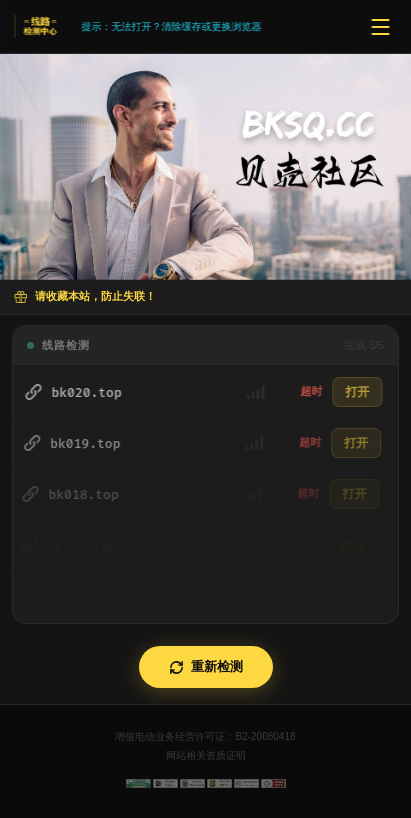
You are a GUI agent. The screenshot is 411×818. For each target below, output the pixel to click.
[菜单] (380, 27)
